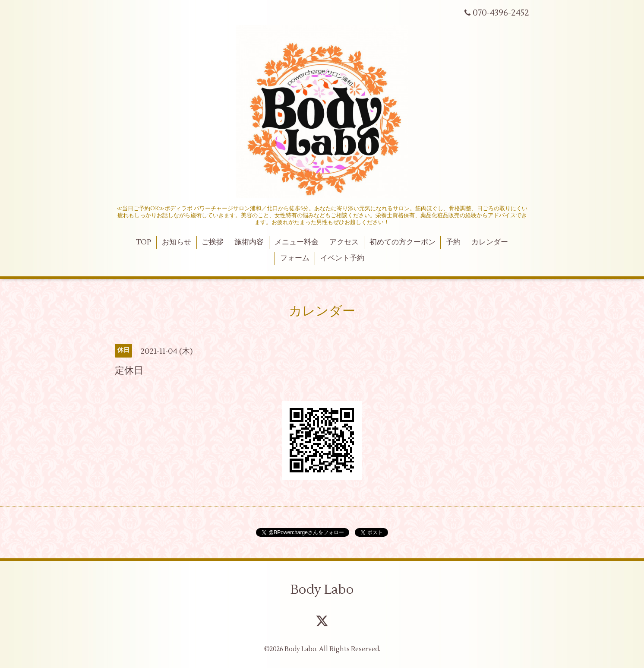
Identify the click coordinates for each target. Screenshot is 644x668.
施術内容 (249, 242)
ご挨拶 (213, 242)
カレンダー (490, 242)
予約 (453, 242)
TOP (144, 242)
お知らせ (177, 242)
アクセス (344, 242)
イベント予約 (342, 258)
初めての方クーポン (402, 242)
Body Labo (322, 590)
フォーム (295, 258)
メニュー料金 (297, 242)
